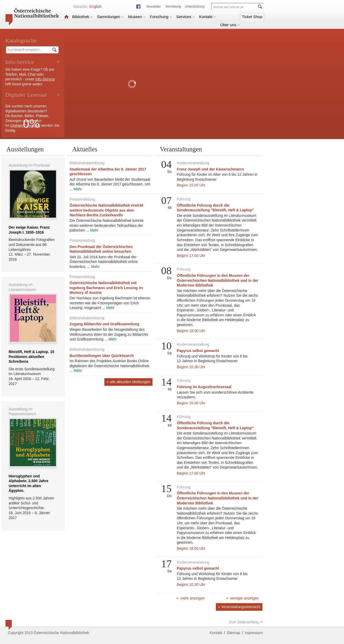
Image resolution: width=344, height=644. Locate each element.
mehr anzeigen (190, 598)
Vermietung (173, 7)
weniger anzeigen (242, 598)
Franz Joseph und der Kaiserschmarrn (210, 169)
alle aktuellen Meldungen (128, 382)
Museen (137, 17)
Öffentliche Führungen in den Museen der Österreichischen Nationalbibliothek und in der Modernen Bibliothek (218, 280)
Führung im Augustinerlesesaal (204, 387)
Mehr (78, 189)
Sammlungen (110, 17)
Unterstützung (195, 7)
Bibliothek (83, 17)
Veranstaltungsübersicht (239, 607)
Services (186, 17)
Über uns (230, 25)
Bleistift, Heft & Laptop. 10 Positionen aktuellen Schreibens (31, 357)
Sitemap (233, 633)
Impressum (254, 633)
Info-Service (45, 79)
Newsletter (154, 7)
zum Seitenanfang (246, 622)
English (95, 7)
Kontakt (208, 17)
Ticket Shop (252, 17)
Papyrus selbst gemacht (198, 351)
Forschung (161, 17)
